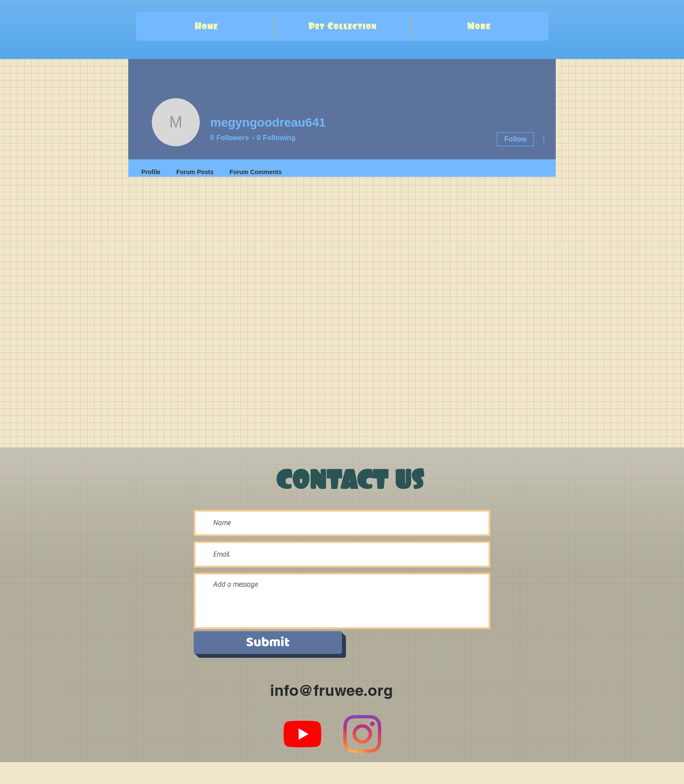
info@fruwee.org (331, 690)
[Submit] (268, 643)
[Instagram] (362, 734)
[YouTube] (303, 734)
